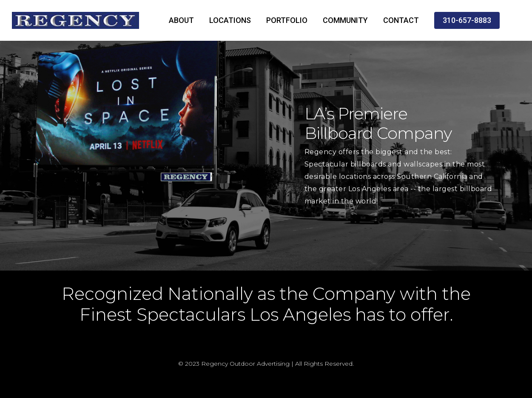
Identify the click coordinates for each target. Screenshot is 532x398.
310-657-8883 (467, 20)
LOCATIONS (230, 20)
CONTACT (401, 20)
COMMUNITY (345, 20)
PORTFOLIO (287, 20)
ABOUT (181, 20)
